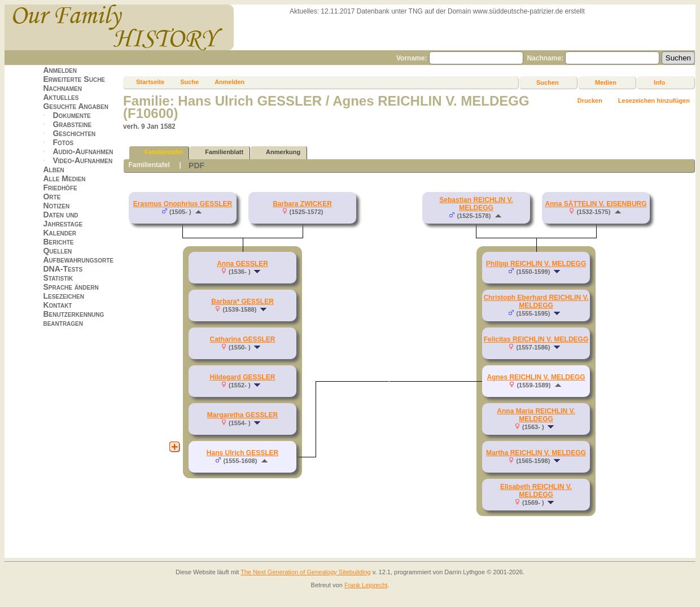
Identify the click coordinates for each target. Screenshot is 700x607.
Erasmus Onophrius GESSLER (183, 204)
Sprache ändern (71, 287)
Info (659, 82)
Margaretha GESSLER (242, 415)
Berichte (58, 242)
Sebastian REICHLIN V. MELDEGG (476, 204)
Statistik (58, 278)
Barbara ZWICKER (302, 204)
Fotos (63, 142)
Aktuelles (61, 97)
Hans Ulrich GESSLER (242, 453)
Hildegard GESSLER (242, 377)
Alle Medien (64, 178)
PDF (196, 165)
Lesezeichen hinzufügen (654, 101)
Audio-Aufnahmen (83, 151)
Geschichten (74, 133)
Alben (53, 169)
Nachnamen (62, 88)
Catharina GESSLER (242, 339)
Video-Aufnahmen (82, 160)
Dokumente (71, 115)
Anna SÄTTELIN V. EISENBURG (596, 204)
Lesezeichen (63, 296)
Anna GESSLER (242, 264)
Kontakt (57, 305)
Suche (189, 82)
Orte (52, 196)
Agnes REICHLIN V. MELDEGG (536, 377)
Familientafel (158, 152)
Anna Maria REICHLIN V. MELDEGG (536, 415)
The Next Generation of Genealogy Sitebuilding (306, 572)
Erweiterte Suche (74, 79)
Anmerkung (278, 152)
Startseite (150, 82)
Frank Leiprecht (366, 585)
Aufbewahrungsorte (78, 260)
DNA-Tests (63, 269)
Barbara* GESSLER (242, 302)
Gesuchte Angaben (76, 106)
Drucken (590, 101)
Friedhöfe (60, 187)
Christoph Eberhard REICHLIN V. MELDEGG (536, 302)
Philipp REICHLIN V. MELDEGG (536, 264)
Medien (606, 82)
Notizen (56, 206)
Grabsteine (72, 124)
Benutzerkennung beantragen (73, 318)
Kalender (59, 233)
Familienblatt (219, 152)
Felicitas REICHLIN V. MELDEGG (536, 339)
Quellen (57, 251)
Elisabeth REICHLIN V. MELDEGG (536, 491)
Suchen (548, 82)
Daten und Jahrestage (63, 219)
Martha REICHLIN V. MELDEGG (536, 453)
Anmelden (60, 70)
